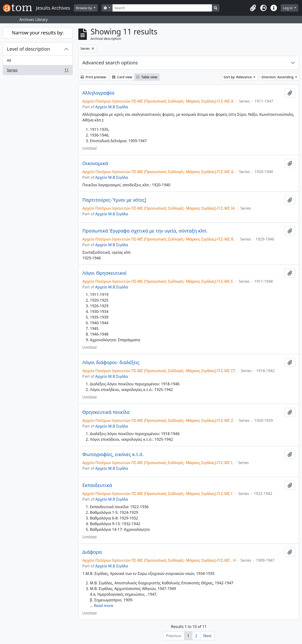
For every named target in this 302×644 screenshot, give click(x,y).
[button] (253, 8)
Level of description (28, 49)
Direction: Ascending (278, 77)
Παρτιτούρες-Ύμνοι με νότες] (114, 200)
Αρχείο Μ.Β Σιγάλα (112, 107)
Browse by (84, 8)
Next (207, 636)
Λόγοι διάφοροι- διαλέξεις (111, 362)
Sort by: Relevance (238, 77)
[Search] (162, 8)
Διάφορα (92, 552)
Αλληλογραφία (98, 93)
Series (38, 71)
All (9, 60)
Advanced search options (110, 63)
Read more (104, 606)
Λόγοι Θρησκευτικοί (105, 273)
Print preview (93, 77)
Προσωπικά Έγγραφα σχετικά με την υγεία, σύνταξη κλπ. (145, 231)
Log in (288, 8)
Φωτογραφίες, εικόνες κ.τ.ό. (113, 454)
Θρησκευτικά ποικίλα (106, 412)
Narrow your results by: (38, 33)
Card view (122, 77)
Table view (147, 77)
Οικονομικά (95, 163)
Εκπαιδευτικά (97, 485)
